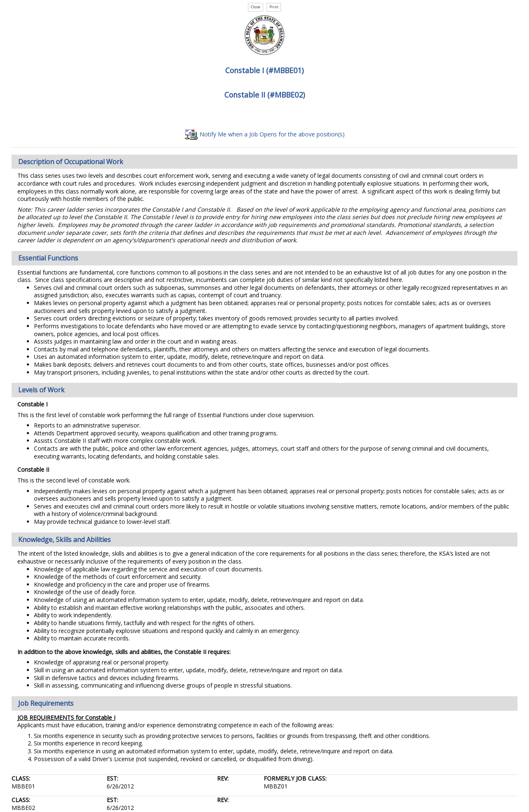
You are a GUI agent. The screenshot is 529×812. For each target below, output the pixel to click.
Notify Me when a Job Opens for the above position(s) (265, 134)
